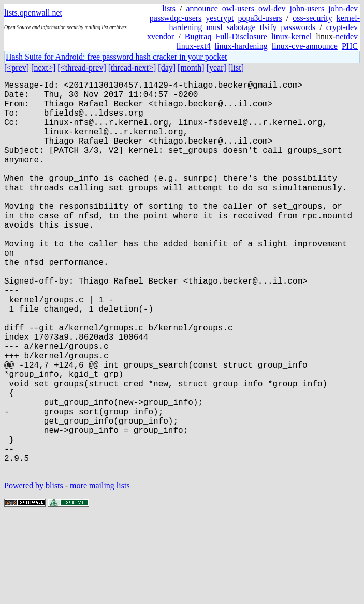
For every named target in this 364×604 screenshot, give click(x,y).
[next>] (43, 68)
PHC (350, 46)
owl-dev (272, 9)
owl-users (238, 9)
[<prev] (17, 68)
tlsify (268, 27)
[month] (191, 68)
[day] (167, 68)
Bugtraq (198, 37)
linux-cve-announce (305, 46)
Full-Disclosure (241, 37)
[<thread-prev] (82, 68)
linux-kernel (292, 37)
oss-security (312, 18)
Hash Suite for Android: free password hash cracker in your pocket (116, 57)
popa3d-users (260, 18)
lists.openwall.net (33, 13)
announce (202, 9)
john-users (307, 9)
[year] (216, 68)
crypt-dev (342, 27)
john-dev (343, 9)
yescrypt (220, 18)
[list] (236, 68)
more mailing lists (100, 573)
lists (169, 9)
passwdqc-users (176, 18)
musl (215, 27)
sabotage (241, 27)
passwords (299, 27)
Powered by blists (34, 573)
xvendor (161, 37)
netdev (347, 37)
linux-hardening (241, 46)
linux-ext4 (194, 46)
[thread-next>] (132, 68)
